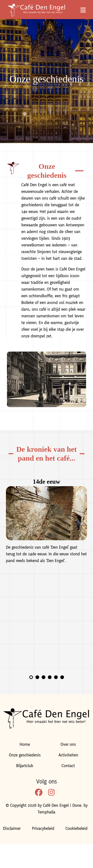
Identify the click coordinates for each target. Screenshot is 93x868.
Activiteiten (68, 755)
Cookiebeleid (77, 829)
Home (25, 745)
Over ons (68, 745)
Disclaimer (12, 829)
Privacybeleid (43, 829)
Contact (68, 766)
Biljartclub (25, 766)
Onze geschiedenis (25, 755)
